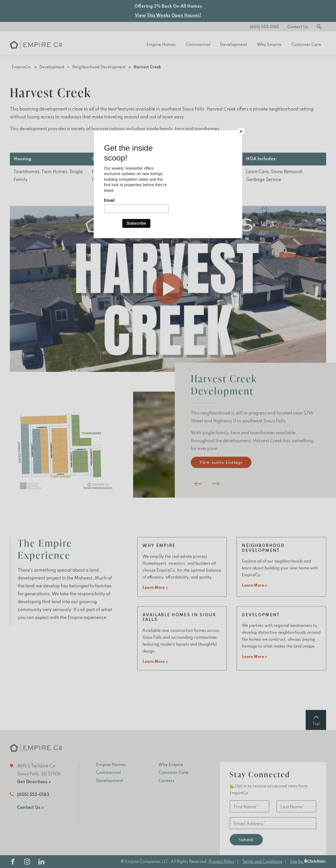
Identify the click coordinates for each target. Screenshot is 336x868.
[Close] (241, 131)
